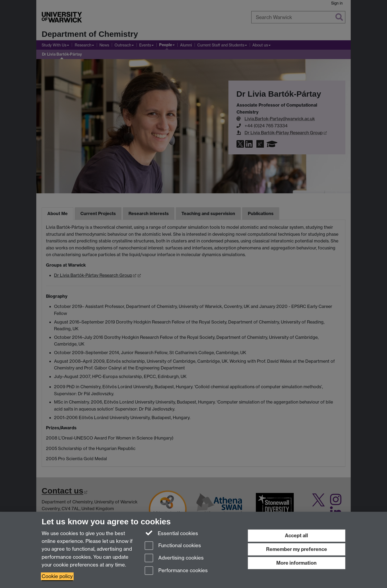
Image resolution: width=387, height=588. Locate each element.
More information (296, 563)
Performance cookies (176, 571)
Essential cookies (171, 533)
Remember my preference (297, 549)
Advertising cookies (174, 558)
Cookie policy (57, 576)
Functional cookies (173, 546)
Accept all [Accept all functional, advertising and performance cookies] (296, 536)
